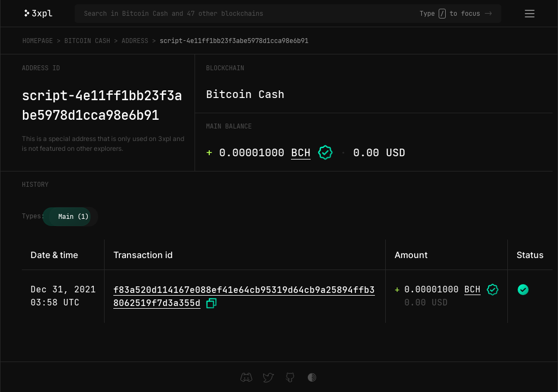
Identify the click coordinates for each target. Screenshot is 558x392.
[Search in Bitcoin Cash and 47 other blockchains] (252, 14)
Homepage (38, 41)
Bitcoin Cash (87, 41)
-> (488, 14)
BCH (301, 152)
